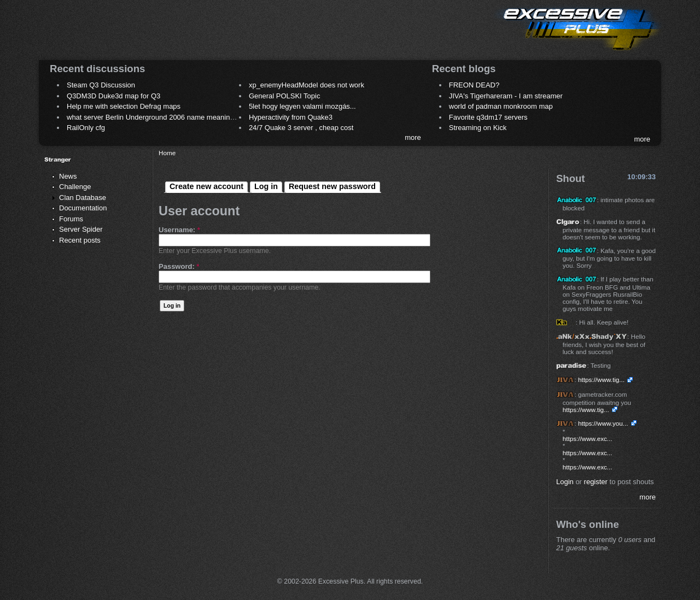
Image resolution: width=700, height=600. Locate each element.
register (596, 482)
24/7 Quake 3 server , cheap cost (301, 128)
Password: (179, 266)
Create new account (206, 186)
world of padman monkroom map (501, 106)
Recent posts (80, 240)
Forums (71, 219)
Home (167, 153)
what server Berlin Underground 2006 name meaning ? (153, 117)
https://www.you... (603, 423)
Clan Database (83, 198)
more (413, 137)
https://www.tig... (601, 380)
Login (565, 482)
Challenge (75, 187)
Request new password (332, 186)
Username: (179, 230)
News (68, 176)
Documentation (83, 208)
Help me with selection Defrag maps (124, 106)
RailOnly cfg (86, 128)
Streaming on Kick (478, 128)
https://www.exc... (588, 439)
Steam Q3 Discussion (101, 85)
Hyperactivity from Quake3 (291, 117)
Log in (266, 186)
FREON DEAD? (474, 85)
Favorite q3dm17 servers (488, 117)
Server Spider (81, 229)
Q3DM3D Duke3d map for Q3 (113, 96)
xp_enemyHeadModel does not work (307, 85)
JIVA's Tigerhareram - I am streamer (506, 96)
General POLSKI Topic (285, 96)
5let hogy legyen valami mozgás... (302, 106)
